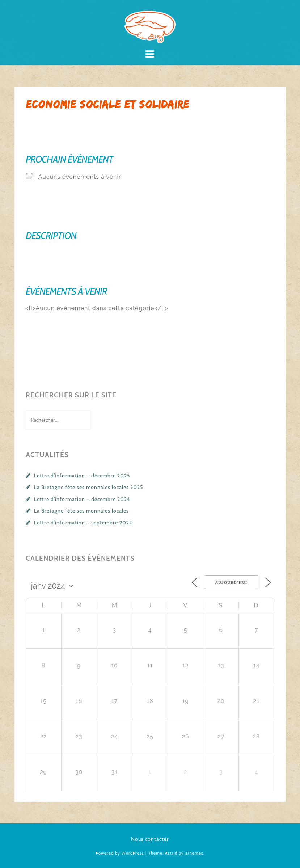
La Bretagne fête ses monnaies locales (81, 511)
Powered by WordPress (120, 853)
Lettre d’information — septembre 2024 (83, 523)
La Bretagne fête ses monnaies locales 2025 (89, 487)
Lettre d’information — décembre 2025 (82, 476)
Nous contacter (150, 839)
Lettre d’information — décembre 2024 (82, 499)
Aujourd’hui (231, 582)
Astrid (171, 853)
